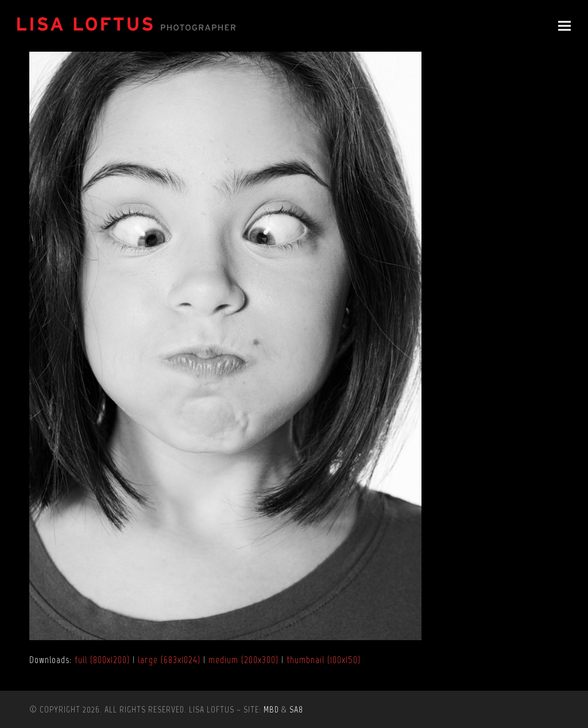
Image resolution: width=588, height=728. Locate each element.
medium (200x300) (243, 660)
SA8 (296, 709)
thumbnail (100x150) (324, 660)
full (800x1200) (102, 660)
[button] (564, 26)
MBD (271, 709)
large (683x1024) (169, 660)
